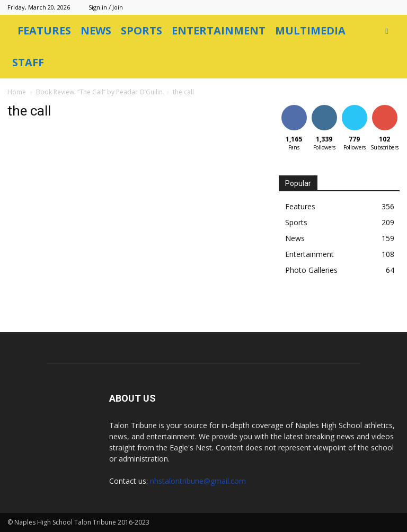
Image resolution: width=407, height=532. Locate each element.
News (96, 30)
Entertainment (219, 30)
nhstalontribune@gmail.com (198, 481)
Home (17, 92)
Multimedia (310, 30)
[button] (387, 31)
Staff (28, 62)
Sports (141, 30)
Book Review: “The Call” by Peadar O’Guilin (99, 92)
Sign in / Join (106, 7)
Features (44, 30)
